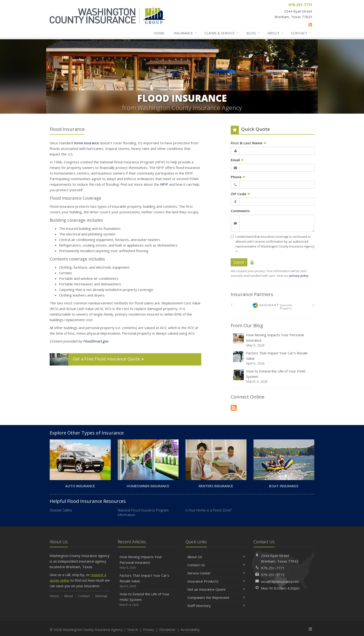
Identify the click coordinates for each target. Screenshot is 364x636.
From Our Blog (247, 325)
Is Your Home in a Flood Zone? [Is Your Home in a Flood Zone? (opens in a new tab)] (209, 510)
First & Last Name (249, 143)
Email (237, 160)
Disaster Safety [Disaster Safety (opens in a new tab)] (61, 510)
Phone (238, 177)
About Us (216, 557)
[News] (310, 25)
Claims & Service (222, 33)
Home (159, 33)
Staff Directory (216, 606)
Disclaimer (167, 629)
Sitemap (101, 596)
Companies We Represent (216, 597)
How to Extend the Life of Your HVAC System (273, 376)
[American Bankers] (273, 306)
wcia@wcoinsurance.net (280, 581)
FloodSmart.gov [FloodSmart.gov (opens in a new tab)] (96, 341)
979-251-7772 (273, 575)
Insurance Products (216, 581)
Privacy (149, 629)
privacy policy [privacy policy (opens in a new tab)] (299, 276)
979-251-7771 (273, 568)
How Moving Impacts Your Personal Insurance (273, 340)
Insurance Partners (252, 294)
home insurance (87, 143)
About (276, 33)
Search (133, 629)
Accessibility (190, 629)
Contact (301, 33)
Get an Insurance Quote (216, 589)
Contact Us (216, 565)
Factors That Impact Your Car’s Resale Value (273, 358)
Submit (239, 262)
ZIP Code (240, 194)
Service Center (216, 573)
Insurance (185, 33)
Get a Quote (97, 359)
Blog (253, 33)
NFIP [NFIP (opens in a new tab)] (164, 184)
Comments (240, 211)
